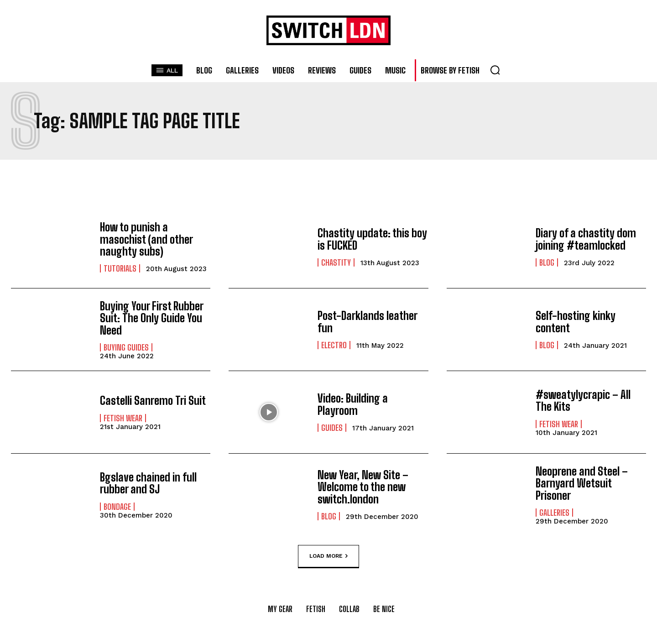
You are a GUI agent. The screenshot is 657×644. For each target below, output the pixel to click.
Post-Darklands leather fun (367, 322)
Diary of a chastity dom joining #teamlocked (586, 239)
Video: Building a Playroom (353, 404)
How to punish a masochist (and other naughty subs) (146, 239)
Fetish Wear (123, 418)
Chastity (336, 262)
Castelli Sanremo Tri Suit (153, 401)
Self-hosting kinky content (576, 322)
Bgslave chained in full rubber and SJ (148, 483)
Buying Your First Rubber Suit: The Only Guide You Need (151, 318)
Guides (332, 428)
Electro (334, 345)
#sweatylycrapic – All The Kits (583, 401)
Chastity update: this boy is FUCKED (372, 239)
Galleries (554, 513)
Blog (547, 262)
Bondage (117, 507)
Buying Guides (126, 347)
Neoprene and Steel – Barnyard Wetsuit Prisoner (582, 483)
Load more (328, 556)
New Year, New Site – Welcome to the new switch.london (363, 487)
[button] (495, 70)
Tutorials (120, 268)
